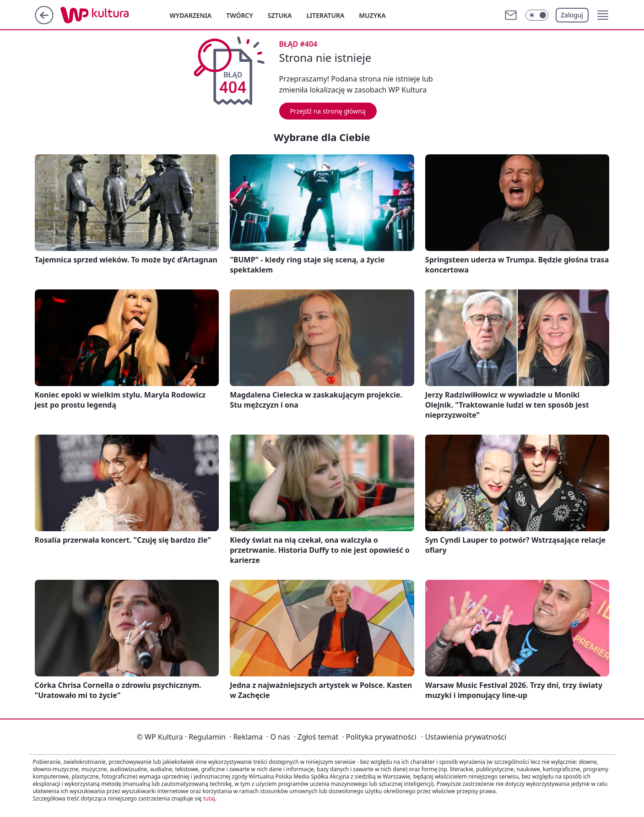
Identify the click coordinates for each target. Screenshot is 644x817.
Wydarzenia (191, 15)
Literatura (325, 15)
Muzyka (372, 15)
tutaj (209, 798)
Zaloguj (572, 15)
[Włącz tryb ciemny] (537, 15)
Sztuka (280, 15)
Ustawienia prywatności (464, 737)
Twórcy (240, 15)
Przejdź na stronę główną (328, 111)
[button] (603, 15)
